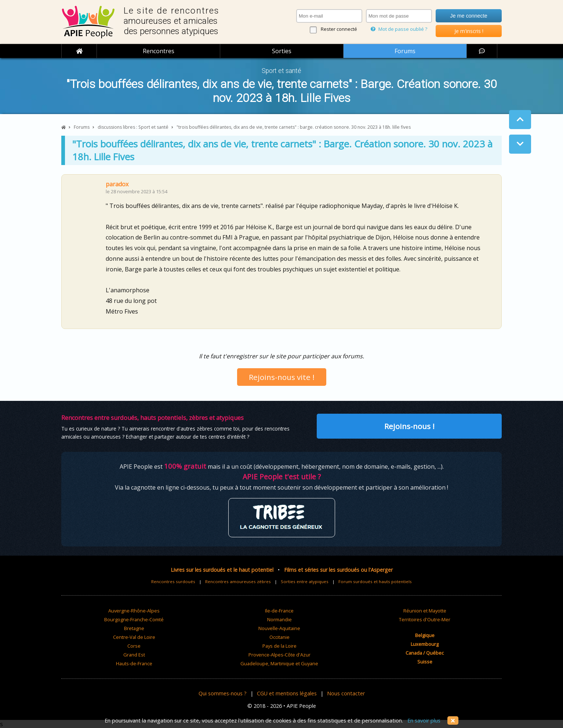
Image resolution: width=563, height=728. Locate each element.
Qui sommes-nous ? (223, 693)
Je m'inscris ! (469, 31)
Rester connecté (339, 29)
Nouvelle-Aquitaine (279, 628)
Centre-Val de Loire (134, 637)
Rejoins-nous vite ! (282, 377)
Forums (405, 51)
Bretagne (134, 628)
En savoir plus (424, 720)
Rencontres (159, 51)
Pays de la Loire (279, 646)
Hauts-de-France (134, 663)
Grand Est (134, 655)
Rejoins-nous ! (409, 426)
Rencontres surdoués (173, 581)
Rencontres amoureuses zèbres (238, 581)
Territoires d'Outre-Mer (425, 619)
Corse (134, 646)
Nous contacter (346, 693)
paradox (117, 184)
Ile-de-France (279, 611)
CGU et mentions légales (287, 693)
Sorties (282, 51)
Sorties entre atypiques (305, 581)
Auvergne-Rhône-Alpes (134, 611)
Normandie (279, 619)
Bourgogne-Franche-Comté (134, 619)
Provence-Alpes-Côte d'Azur (279, 655)
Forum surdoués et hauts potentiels (375, 581)
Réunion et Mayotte (425, 611)
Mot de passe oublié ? (399, 29)
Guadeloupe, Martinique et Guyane (279, 663)
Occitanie (279, 637)
